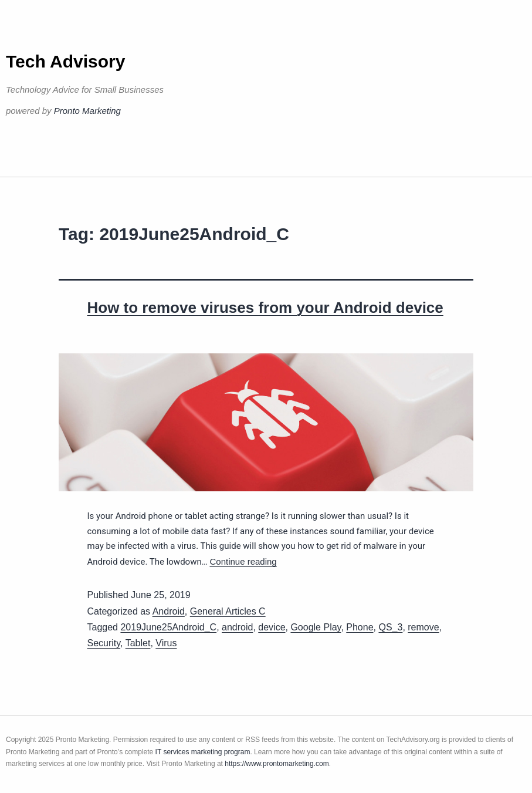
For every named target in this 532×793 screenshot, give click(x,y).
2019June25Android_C (168, 627)
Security (104, 643)
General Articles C (228, 611)
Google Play (316, 627)
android (237, 627)
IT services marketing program (203, 752)
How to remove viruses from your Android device (265, 308)
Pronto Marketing (87, 111)
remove (423, 627)
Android (169, 611)
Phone (360, 627)
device (272, 627)
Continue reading (243, 561)
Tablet (138, 643)
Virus (166, 643)
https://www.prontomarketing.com (277, 764)
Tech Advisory (65, 61)
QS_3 (390, 627)
